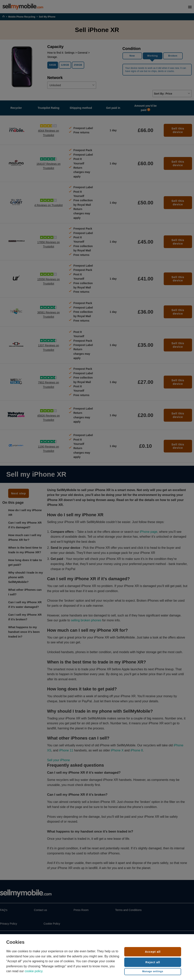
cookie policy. (34, 971)
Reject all (153, 962)
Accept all (153, 952)
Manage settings (153, 971)
